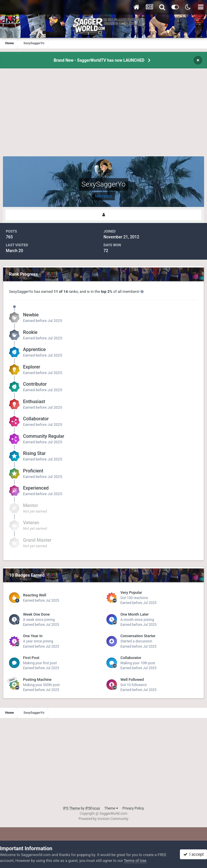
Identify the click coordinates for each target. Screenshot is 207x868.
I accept (194, 854)
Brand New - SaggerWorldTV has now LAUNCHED (99, 60)
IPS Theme (71, 808)
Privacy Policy (133, 808)
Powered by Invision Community (104, 819)
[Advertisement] (103, 116)
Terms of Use (135, 861)
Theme (111, 808)
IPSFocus (92, 808)
